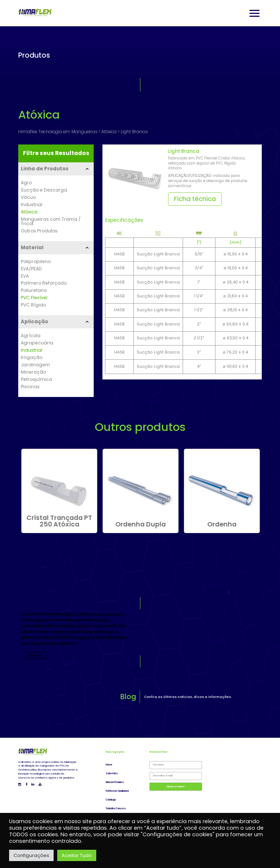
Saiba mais (34, 655)
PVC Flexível (34, 298)
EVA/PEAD (31, 269)
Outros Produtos (39, 231)
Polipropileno (36, 262)
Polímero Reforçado (44, 283)
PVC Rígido (33, 305)
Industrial (32, 205)
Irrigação (32, 358)
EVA (25, 276)
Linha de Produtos (115, 782)
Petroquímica (36, 379)
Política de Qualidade (117, 791)
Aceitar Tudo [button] (77, 855)
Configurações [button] (31, 855)
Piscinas (30, 387)
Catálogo (111, 800)
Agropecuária (37, 343)
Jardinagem (35, 365)
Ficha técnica (195, 199)
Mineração (33, 372)
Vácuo (28, 197)
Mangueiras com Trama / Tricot (51, 222)
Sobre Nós (112, 774)
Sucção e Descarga (44, 190)
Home (109, 765)
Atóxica (29, 212)
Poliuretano (34, 290)
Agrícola (31, 336)
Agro (26, 183)
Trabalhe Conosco (116, 809)
